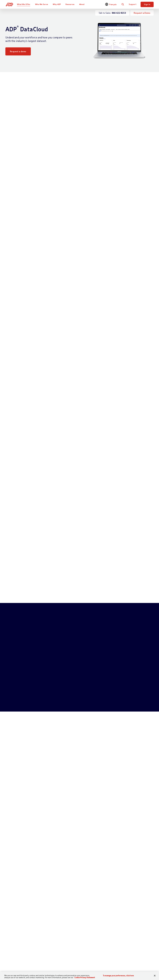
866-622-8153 (62, 679)
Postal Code (59, 712)
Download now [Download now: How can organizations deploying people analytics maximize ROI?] (119, 844)
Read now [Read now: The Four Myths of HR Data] (66, 912)
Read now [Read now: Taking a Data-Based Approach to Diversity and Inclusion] (14, 912)
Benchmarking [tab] (57, 446)
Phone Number (32, 701)
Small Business (105, 950)
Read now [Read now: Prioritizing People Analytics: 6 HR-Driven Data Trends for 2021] (14, 844)
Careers (128, 954)
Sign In (147, 4)
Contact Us (11, 945)
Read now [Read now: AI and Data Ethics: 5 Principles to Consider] (117, 912)
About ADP (130, 945)
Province (29, 724)
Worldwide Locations (135, 950)
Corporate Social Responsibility (133, 960)
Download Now (59, 200)
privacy (77, 746)
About (82, 4)
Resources (71, 4)
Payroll (49, 950)
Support (132, 4)
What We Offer (24, 4)
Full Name (30, 689)
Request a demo (18, 51)
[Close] (155, 976)
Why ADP (57, 4)
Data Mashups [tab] (79, 446)
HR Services (51, 966)
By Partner (77, 962)
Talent (48, 962)
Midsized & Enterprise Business (103, 957)
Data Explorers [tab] (101, 446)
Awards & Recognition (135, 966)
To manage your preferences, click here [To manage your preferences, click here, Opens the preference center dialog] (118, 976)
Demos (101, 965)
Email (84, 689)
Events (101, 969)
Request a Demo (142, 13)
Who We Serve (42, 4)
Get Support (11, 957)
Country (85, 712)
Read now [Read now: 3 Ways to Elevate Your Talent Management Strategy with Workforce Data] (66, 844)
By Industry (77, 957)
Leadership (130, 971)
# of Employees (32, 712)
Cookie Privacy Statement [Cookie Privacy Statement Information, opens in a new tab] (85, 977)
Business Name (89, 701)
